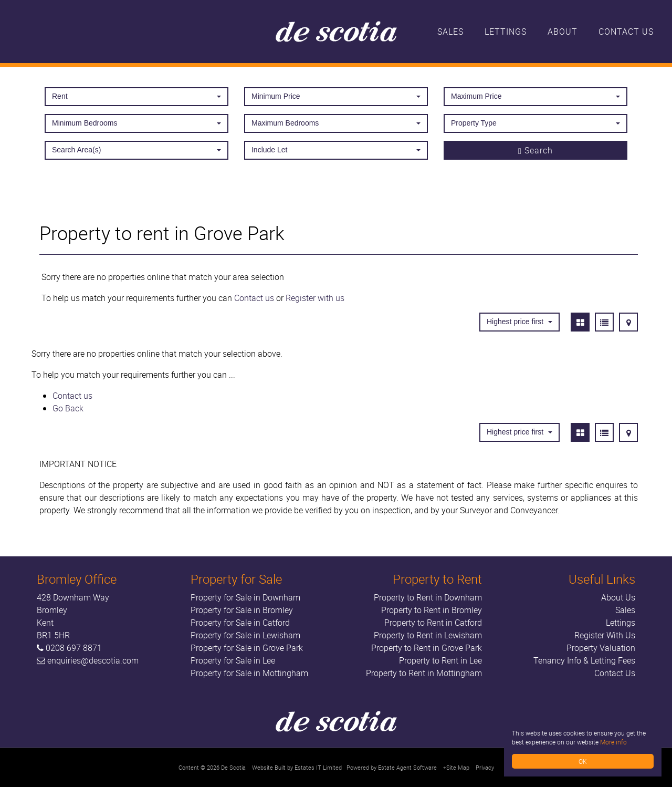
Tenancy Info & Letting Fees (584, 660)
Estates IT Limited (318, 767)
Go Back (68, 408)
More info (613, 742)
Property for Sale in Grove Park (247, 648)
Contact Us (626, 32)
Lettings (506, 32)
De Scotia (233, 767)
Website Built (269, 767)
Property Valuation (601, 648)
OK (583, 761)
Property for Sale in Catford (240, 623)
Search (535, 150)
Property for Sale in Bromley (242, 610)
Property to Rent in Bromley (432, 610)
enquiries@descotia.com (93, 660)
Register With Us (605, 635)
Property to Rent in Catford (433, 623)
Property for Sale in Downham (245, 597)
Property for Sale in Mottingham (249, 673)
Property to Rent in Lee (440, 660)
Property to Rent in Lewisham (428, 635)
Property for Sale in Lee (233, 660)
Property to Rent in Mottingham (424, 673)
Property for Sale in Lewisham (245, 635)
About (563, 32)
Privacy (485, 767)
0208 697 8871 (74, 648)
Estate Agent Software (407, 767)
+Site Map (456, 767)
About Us (618, 597)
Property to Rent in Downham (428, 597)
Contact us (254, 298)
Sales (450, 32)
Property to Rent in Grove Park (427, 648)
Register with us (315, 298)
